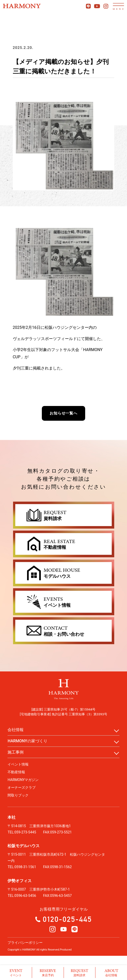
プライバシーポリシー (25, 943)
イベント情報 (18, 764)
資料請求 (80, 973)
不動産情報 (16, 772)
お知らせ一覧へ (63, 413)
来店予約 (48, 973)
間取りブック (18, 795)
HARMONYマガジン (23, 780)
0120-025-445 (67, 919)
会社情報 (111, 973)
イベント (16, 973)
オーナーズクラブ (22, 787)
